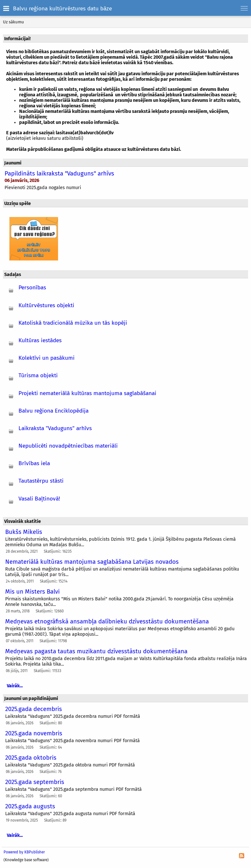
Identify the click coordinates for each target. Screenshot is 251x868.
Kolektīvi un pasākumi (47, 358)
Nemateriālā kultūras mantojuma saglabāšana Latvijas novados (92, 562)
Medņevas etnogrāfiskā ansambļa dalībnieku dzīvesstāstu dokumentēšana (107, 621)
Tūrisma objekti (38, 375)
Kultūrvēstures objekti (46, 305)
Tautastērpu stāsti (41, 481)
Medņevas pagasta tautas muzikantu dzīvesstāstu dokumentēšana (96, 651)
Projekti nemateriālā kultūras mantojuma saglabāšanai (87, 393)
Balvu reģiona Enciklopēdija (54, 411)
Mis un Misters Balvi (32, 592)
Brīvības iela (34, 463)
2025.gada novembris (34, 733)
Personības (32, 288)
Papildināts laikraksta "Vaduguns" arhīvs (59, 174)
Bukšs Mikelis (24, 532)
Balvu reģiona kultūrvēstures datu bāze (62, 9)
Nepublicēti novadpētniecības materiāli (68, 446)
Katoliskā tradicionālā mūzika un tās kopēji (73, 323)
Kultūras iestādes (40, 340)
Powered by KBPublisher (24, 852)
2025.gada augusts (30, 806)
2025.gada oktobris (31, 758)
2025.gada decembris (34, 709)
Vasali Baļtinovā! (39, 499)
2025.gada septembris (35, 782)
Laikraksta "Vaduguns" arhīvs (55, 428)
